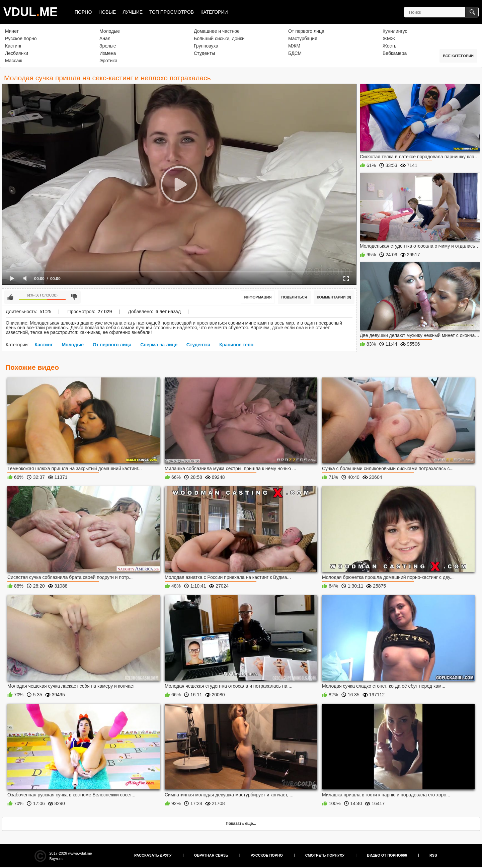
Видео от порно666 (387, 855)
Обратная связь (211, 855)
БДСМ (295, 53)
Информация (258, 297)
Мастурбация (303, 38)
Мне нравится (10, 297)
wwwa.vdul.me (80, 853)
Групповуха (206, 46)
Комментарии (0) (334, 297)
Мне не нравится (74, 297)
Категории (214, 12)
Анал (105, 38)
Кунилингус (395, 31)
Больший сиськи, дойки (219, 38)
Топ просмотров (172, 12)
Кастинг (13, 46)
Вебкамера (395, 53)
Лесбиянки (17, 53)
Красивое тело (236, 345)
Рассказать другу (153, 855)
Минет (12, 31)
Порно (83, 12)
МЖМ (294, 46)
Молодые (110, 31)
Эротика (108, 61)
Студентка (198, 345)
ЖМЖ (389, 38)
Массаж (14, 61)
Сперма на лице (159, 345)
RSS (433, 855)
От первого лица (306, 31)
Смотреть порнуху (325, 855)
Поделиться (294, 297)
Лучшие (133, 12)
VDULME (30, 12)
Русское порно (21, 38)
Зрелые (108, 46)
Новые (107, 12)
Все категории (458, 56)
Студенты (204, 53)
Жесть (389, 46)
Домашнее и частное (217, 31)
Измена (108, 53)
